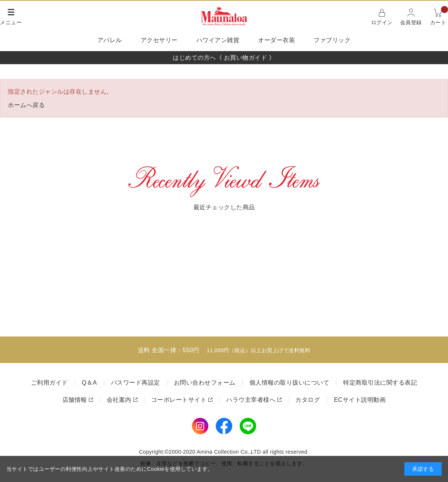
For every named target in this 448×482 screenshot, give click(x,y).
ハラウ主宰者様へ (251, 400)
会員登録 (411, 22)
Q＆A (89, 383)
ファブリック (332, 40)
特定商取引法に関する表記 (380, 383)
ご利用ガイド (49, 383)
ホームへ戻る (26, 105)
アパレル (110, 40)
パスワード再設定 (136, 383)
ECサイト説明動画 (360, 400)
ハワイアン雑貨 (218, 40)
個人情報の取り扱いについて (290, 383)
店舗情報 (75, 400)
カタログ (308, 400)
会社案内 (119, 400)
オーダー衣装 (276, 40)
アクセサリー (159, 40)
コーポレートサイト (179, 400)
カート (439, 16)
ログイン (382, 22)
